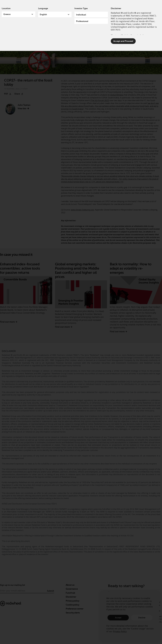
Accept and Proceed (123, 41)
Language (43, 8)
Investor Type (81, 8)
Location (6, 8)
